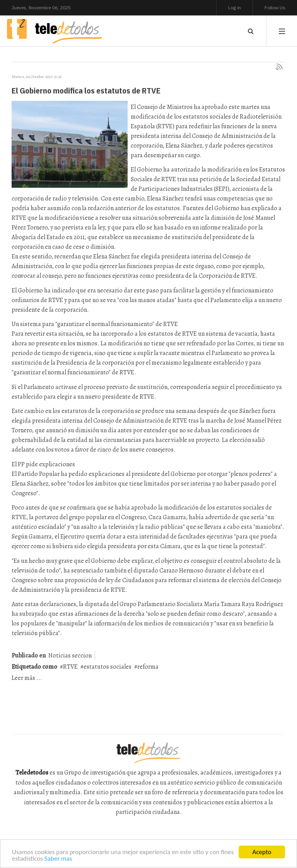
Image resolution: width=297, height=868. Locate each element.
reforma (148, 667)
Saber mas (58, 859)
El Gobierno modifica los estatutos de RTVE (86, 90)
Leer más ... (27, 678)
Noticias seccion (70, 656)
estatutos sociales (108, 667)
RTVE (70, 667)
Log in (235, 8)
